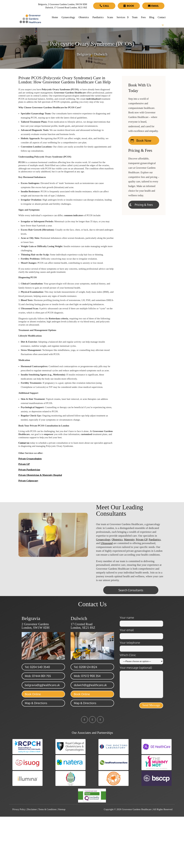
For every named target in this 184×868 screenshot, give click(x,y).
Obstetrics (84, 17)
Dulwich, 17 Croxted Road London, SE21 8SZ (66, 8)
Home (55, 17)
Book (130, 6)
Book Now (144, 140)
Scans (110, 17)
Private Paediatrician (29, 470)
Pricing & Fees (144, 205)
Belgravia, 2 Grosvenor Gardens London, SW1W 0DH (63, 4)
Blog (152, 17)
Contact (162, 17)
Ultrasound (107, 543)
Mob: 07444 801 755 (38, 676)
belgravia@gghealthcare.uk (42, 685)
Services (121, 17)
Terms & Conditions (47, 809)
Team (135, 17)
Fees (143, 17)
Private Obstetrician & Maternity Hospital (40, 475)
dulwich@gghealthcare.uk (90, 685)
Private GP (24, 464)
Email (155, 6)
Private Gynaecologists (30, 459)
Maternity (129, 540)
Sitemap (62, 809)
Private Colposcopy (28, 481)
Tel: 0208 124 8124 (85, 667)
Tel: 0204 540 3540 (37, 667)
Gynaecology (68, 17)
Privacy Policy (19, 809)
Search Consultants (131, 590)
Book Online (33, 694)
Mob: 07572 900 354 (87, 676)
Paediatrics (98, 17)
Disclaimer (32, 809)
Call (106, 6)
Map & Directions (36, 703)
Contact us (24, 443)
